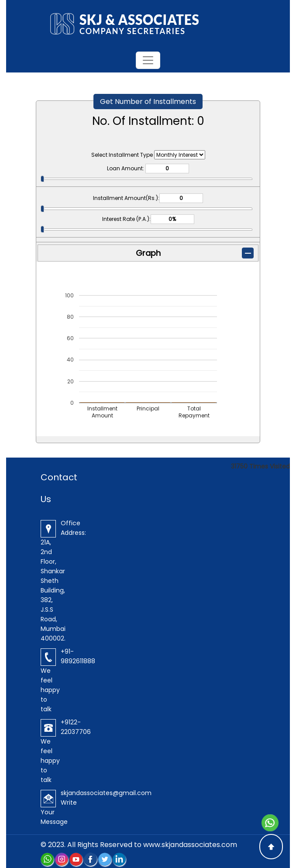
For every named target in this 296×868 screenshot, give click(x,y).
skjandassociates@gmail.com (106, 793)
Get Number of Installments (148, 102)
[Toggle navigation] (148, 60)
